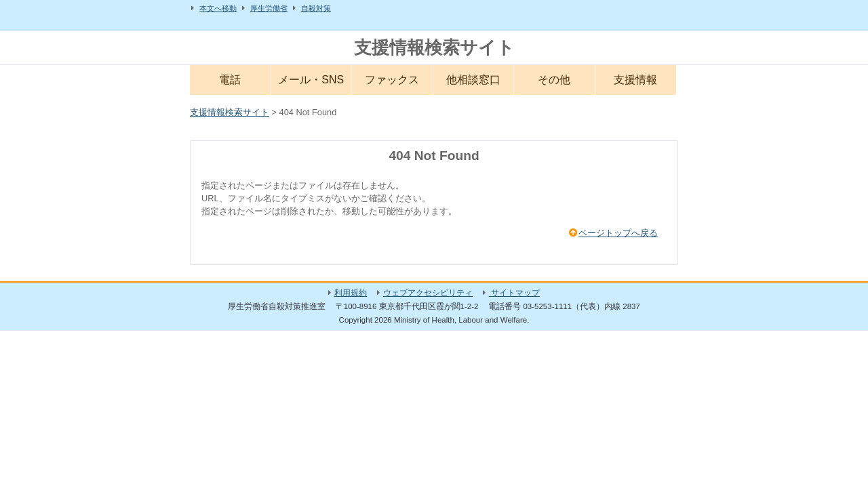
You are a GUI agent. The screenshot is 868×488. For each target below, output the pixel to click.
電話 (230, 80)
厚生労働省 (269, 8)
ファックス (392, 80)
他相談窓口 (473, 80)
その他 (554, 80)
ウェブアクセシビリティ (428, 293)
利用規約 (351, 293)
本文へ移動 (218, 8)
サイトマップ (514, 293)
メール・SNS (311, 80)
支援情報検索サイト (434, 47)
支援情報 (635, 80)
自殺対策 (316, 8)
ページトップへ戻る (618, 233)
